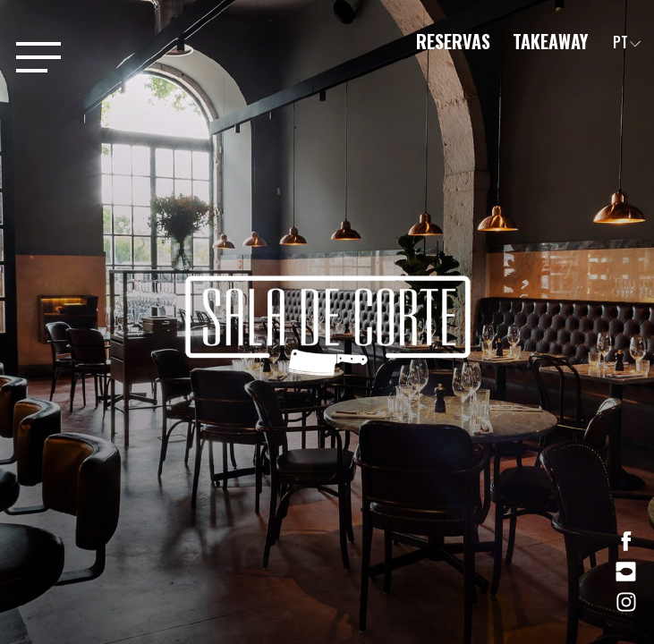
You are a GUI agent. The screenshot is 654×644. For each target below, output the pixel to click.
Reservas (455, 41)
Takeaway (550, 41)
